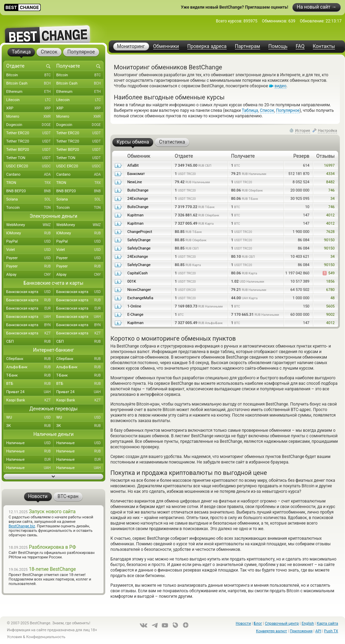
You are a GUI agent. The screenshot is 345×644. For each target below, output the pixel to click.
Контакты (324, 46)
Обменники (166, 46)
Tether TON (30, 158)
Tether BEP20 (30, 150)
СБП (30, 342)
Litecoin (30, 100)
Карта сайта (327, 623)
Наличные (30, 443)
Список (267, 110)
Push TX (331, 631)
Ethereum (30, 92)
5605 (330, 306)
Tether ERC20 (30, 133)
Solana (30, 199)
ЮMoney (30, 233)
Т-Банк (30, 375)
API (318, 631)
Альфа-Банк (30, 367)
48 (333, 298)
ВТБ (30, 384)
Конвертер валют (272, 631)
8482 (330, 182)
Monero (30, 117)
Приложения (301, 631)
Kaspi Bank (30, 400)
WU (30, 418)
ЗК (30, 426)
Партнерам (248, 46)
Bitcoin (30, 75)
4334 (330, 174)
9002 (330, 315)
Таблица (250, 110)
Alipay (30, 275)
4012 (330, 215)
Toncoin (30, 208)
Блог (258, 623)
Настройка (327, 131)
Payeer (30, 258)
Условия (14, 637)
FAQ (300, 46)
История (303, 131)
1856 (330, 281)
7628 (330, 232)
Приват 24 (30, 392)
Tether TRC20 (30, 142)
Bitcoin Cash (30, 84)
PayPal (30, 242)
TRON (30, 183)
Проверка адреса (207, 46)
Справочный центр (282, 623)
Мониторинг (131, 46)
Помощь (278, 46)
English (308, 623)
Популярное (288, 110)
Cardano (30, 175)
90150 (329, 240)
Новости (243, 623)
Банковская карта (30, 292)
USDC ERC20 (30, 166)
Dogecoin (30, 125)
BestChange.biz (22, 526)
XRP (30, 108)
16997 (329, 165)
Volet (30, 250)
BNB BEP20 (30, 191)
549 (329, 273)
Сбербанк (30, 359)
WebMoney (30, 225)
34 (333, 199)
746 (331, 190)
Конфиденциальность (46, 637)
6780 (330, 290)
